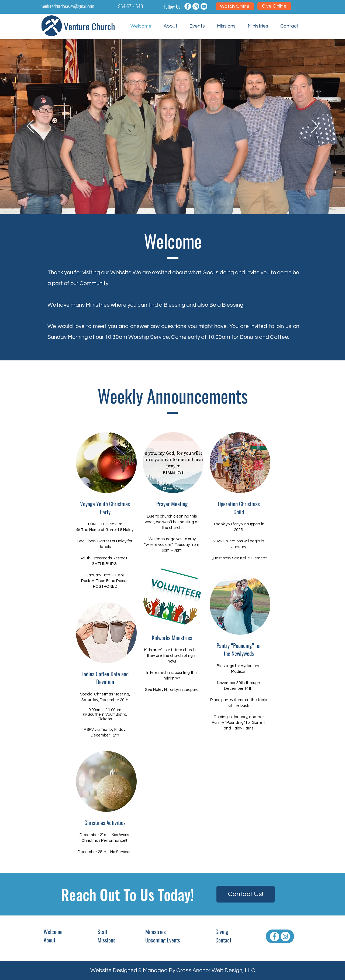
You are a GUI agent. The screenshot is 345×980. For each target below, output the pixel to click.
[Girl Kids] (180, 201)
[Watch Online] (235, 6)
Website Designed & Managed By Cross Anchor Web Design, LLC (173, 970)
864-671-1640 (130, 6)
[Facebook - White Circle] (275, 936)
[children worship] (175, 201)
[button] (170, 26)
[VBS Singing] (170, 201)
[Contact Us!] (246, 894)
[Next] (315, 127)
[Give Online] (274, 6)
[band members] (165, 201)
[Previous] (30, 127)
